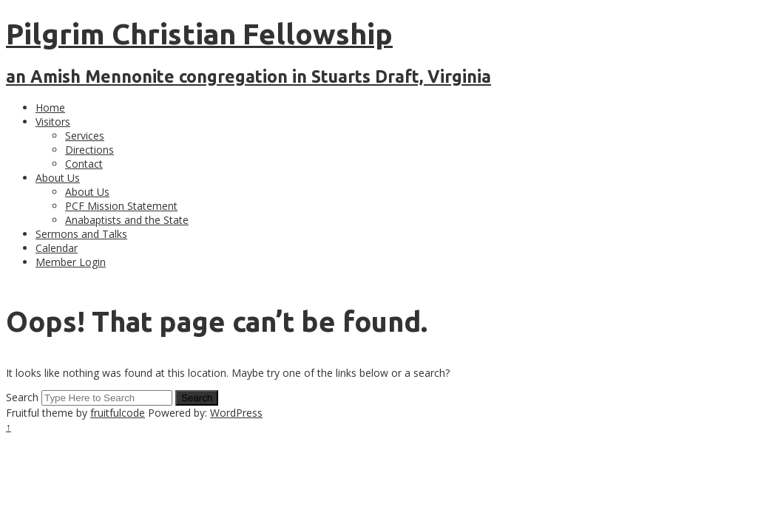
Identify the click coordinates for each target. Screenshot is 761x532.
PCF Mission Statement (121, 206)
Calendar (57, 248)
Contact (84, 164)
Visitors (53, 122)
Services (85, 136)
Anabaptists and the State (127, 220)
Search (22, 397)
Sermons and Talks (81, 234)
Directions (89, 150)
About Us (58, 178)
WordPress (236, 413)
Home (50, 108)
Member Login (71, 262)
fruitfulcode (118, 413)
